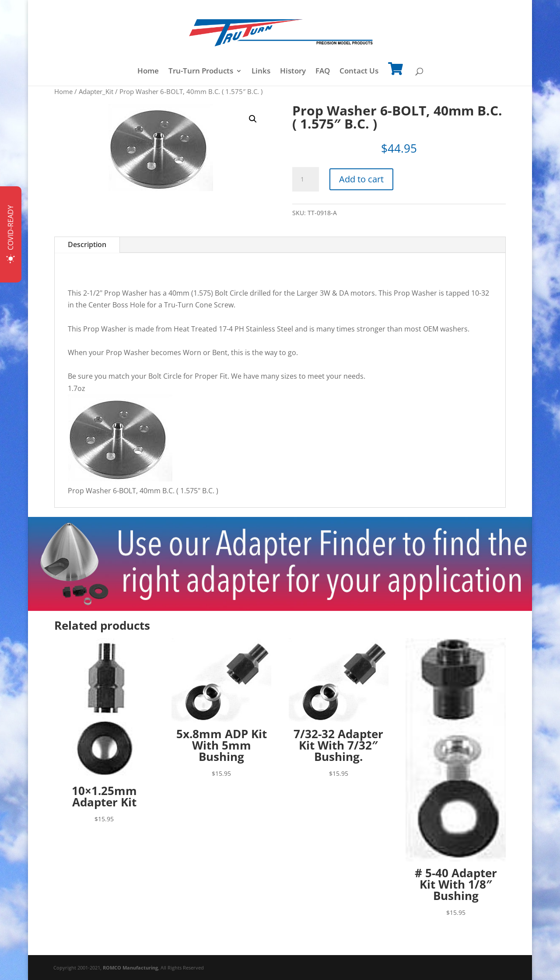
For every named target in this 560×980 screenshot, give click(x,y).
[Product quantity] (305, 179)
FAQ (323, 72)
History (293, 72)
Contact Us (359, 72)
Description (87, 244)
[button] (253, 119)
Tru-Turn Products (201, 72)
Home (148, 72)
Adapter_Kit (96, 91)
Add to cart (361, 179)
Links (261, 72)
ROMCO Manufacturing (130, 968)
